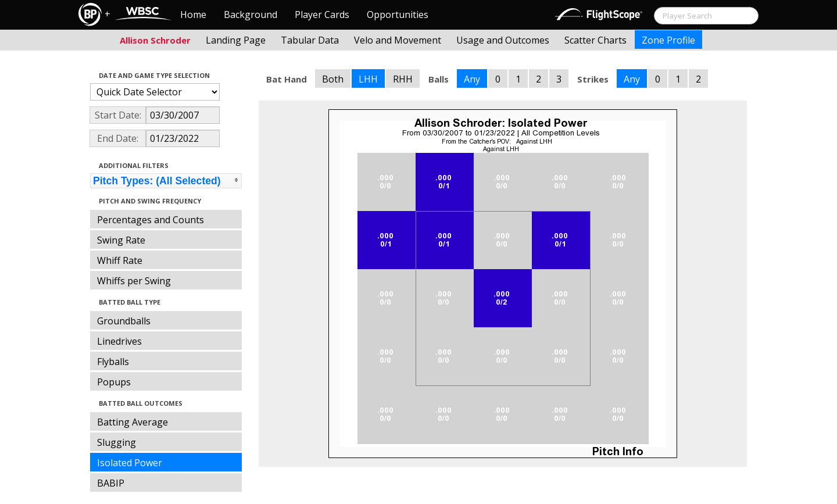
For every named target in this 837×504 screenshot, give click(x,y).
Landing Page (236, 40)
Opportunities (398, 15)
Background (251, 15)
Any (472, 79)
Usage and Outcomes (503, 40)
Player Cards (322, 15)
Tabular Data (310, 40)
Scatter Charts (595, 40)
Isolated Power (130, 463)
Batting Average (133, 422)
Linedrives (119, 341)
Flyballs (113, 362)
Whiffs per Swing (134, 281)
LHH (368, 79)
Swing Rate (121, 240)
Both (333, 79)
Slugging (117, 442)
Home (193, 15)
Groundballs (124, 321)
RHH (403, 79)
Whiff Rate (120, 260)
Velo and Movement (398, 40)
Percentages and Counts (151, 220)
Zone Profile (668, 40)
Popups (114, 382)
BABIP (111, 483)
